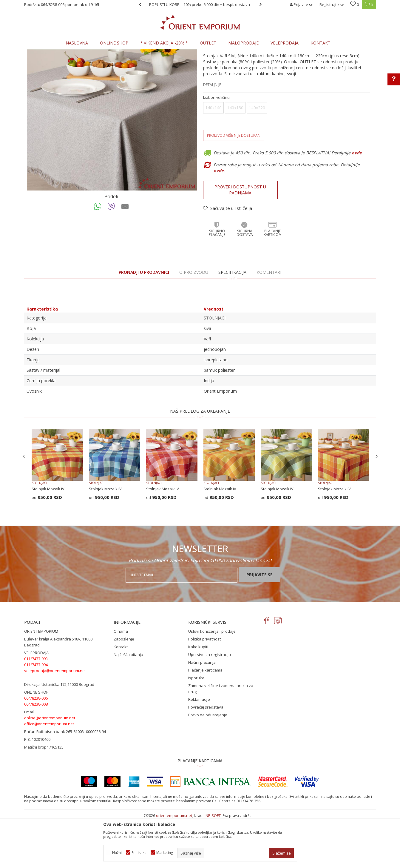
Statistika (139, 853)
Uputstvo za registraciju (210, 704)
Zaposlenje (124, 688)
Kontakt (121, 696)
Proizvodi (66, 53)
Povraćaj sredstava (206, 756)
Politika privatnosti (205, 688)
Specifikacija (232, 321)
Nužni (117, 853)
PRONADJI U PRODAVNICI (144, 321)
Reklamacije (199, 749)
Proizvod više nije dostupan (234, 185)
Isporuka (196, 727)
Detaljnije (212, 134)
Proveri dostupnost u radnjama (240, 239)
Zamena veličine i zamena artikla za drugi (221, 738)
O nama (121, 680)
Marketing (165, 853)
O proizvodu (194, 321)
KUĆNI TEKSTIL (90, 53)
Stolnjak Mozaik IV (48, 538)
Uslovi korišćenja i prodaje (212, 680)
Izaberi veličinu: (217, 147)
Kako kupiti (198, 696)
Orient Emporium (39, 53)
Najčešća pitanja (128, 704)
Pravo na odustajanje (208, 764)
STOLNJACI (115, 53)
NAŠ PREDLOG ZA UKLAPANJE (200, 460)
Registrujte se (332, 4)
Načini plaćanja (202, 712)
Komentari (269, 321)
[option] (200, 4)
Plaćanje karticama (205, 719)
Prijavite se (260, 624)
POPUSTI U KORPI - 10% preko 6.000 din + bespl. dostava (200, 4)
